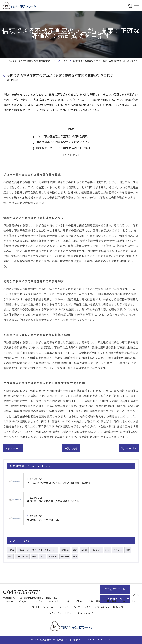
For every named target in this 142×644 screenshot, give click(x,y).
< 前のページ (13, 448)
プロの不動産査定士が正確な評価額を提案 (62, 136)
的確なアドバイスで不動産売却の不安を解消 (63, 148)
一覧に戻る (71, 448)
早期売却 (53, 556)
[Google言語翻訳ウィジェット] (129, 5)
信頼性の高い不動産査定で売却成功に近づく (63, 142)
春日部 (84, 550)
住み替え (118, 550)
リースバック (22, 556)
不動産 (11, 550)
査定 (10, 556)
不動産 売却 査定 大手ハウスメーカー (38, 550)
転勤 (42, 556)
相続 (108, 550)
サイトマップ (85, 613)
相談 (128, 550)
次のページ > (129, 448)
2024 (75, 550)
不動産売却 (96, 550)
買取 (75, 556)
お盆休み (65, 550)
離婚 (34, 556)
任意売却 (65, 556)
